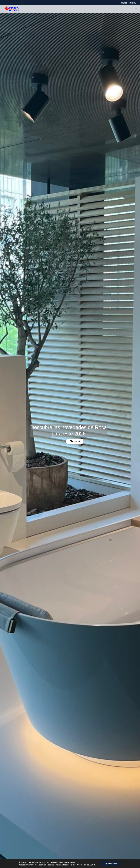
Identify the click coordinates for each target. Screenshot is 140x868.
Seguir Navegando (111, 864)
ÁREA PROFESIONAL (128, 3)
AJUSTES (92, 865)
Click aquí (75, 441)
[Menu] (135, 9)
